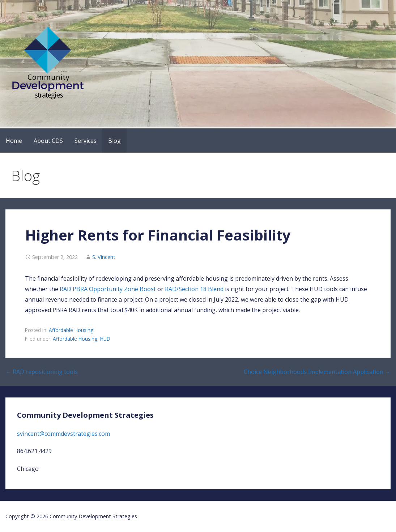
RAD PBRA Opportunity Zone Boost (108, 289)
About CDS (48, 141)
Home (14, 141)
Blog (114, 141)
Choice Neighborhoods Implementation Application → (317, 372)
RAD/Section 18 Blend (194, 289)
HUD (105, 339)
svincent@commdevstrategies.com (63, 434)
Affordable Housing (71, 330)
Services (86, 141)
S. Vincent (104, 257)
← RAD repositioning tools (42, 372)
